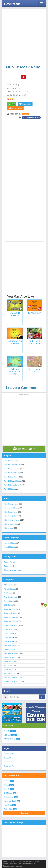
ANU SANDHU (10, 739)
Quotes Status (9, 649)
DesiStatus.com (28, 861)
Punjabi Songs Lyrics (12, 485)
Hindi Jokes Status (11, 508)
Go (42, 697)
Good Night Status (11, 621)
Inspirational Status (11, 625)
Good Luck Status (11, 613)
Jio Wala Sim (34, 313)
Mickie (6, 785)
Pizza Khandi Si (34, 370)
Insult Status (9, 629)
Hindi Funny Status (11, 504)
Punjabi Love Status (12, 473)
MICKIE (7, 731)
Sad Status (8, 665)
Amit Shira (8, 805)
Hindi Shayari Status (12, 520)
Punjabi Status (9, 489)
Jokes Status (9, 633)
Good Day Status (10, 609)
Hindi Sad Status (10, 516)
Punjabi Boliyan (10, 461)
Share (13, 104)
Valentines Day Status (12, 682)
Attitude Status (10, 589)
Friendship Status (11, 597)
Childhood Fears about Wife (15, 372)
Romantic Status (10, 657)
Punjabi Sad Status (11, 477)
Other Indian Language (13, 570)
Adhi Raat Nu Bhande (15, 342)
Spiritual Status (10, 674)
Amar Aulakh (9, 797)
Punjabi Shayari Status (13, 481)
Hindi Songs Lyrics (11, 524)
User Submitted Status (12, 677)
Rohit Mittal (8, 809)
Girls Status (8, 605)
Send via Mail (25, 104)
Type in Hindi (9, 566)
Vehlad (25, 114)
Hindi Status (9, 528)
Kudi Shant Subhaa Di (34, 342)
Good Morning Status (12, 617)
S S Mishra (8, 793)
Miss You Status (10, 641)
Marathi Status (9, 547)
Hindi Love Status (11, 512)
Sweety (7, 789)
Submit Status (9, 754)
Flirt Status (8, 593)
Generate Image (15, 108)
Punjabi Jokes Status (12, 469)
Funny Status (9, 601)
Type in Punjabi (10, 562)
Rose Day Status (10, 661)
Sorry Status (9, 669)
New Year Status (10, 645)
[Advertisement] (24, 37)
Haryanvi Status (10, 543)
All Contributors (24, 813)
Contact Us (8, 758)
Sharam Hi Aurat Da (15, 314)
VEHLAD (7, 735)
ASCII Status (9, 585)
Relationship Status (11, 653)
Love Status (9, 637)
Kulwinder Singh (10, 801)
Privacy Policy (9, 762)
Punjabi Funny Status (31, 117)
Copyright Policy (10, 766)
